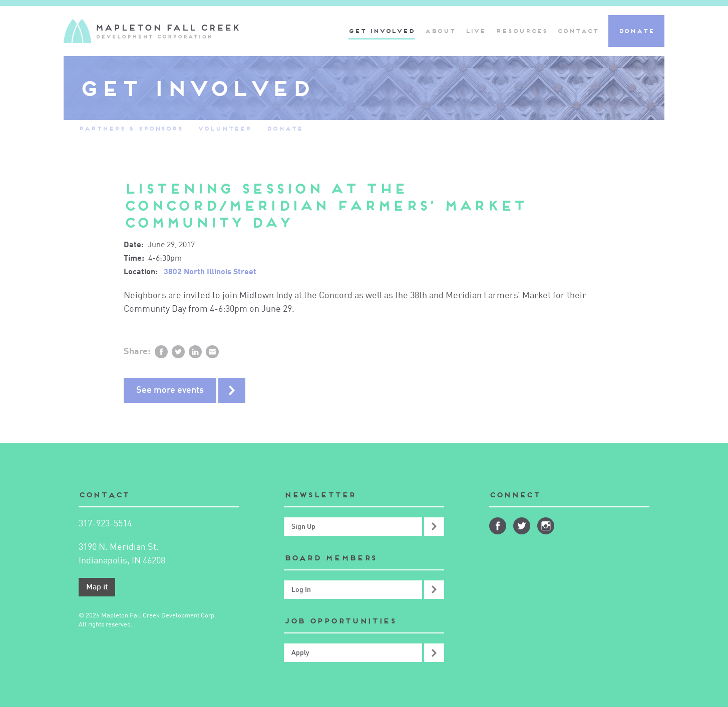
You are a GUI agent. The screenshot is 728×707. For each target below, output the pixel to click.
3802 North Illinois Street (210, 272)
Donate (636, 31)
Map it (97, 587)
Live (476, 31)
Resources (521, 31)
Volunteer (225, 128)
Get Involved (382, 31)
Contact (578, 31)
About (440, 31)
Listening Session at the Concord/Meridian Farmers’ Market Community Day (325, 205)
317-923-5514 (105, 524)
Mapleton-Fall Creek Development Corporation (151, 31)
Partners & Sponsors (131, 128)
